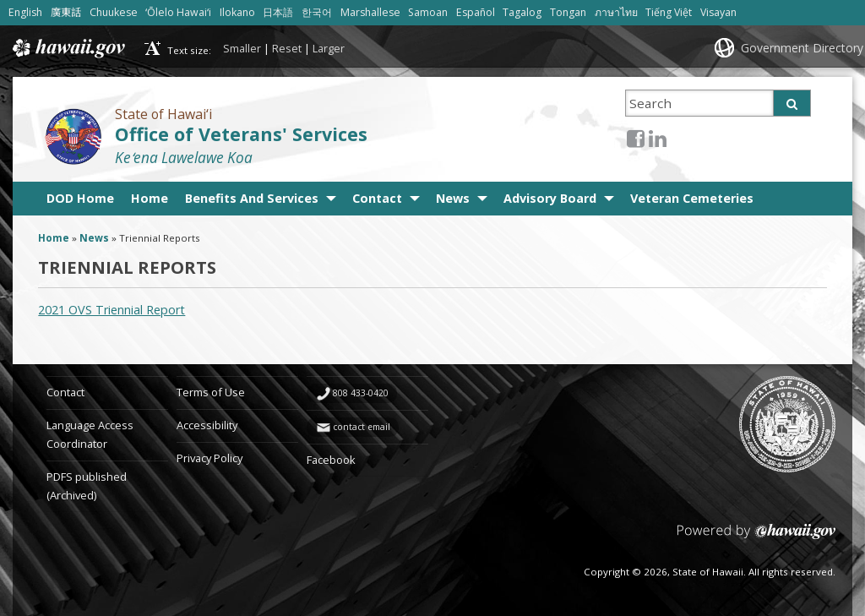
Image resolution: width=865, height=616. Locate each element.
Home (150, 198)
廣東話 (66, 12)
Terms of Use (211, 392)
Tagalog (522, 12)
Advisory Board (550, 198)
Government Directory (802, 48)
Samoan (428, 12)
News (453, 198)
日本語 (278, 12)
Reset (287, 48)
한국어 (317, 12)
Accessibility (207, 425)
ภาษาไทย (616, 12)
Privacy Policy (209, 458)
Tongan (568, 12)
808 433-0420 (361, 393)
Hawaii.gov (67, 48)
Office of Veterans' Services (241, 134)
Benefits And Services (252, 198)
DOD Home (80, 198)
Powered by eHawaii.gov (756, 538)
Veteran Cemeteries (692, 198)
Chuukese (114, 12)
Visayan (718, 12)
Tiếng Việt (669, 12)
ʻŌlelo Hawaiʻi (178, 12)
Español (476, 12)
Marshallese (370, 12)
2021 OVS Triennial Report (112, 310)
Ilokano (237, 12)
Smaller (242, 48)
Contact (377, 198)
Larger (329, 48)
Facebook (331, 460)
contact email (362, 427)
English (25, 12)
